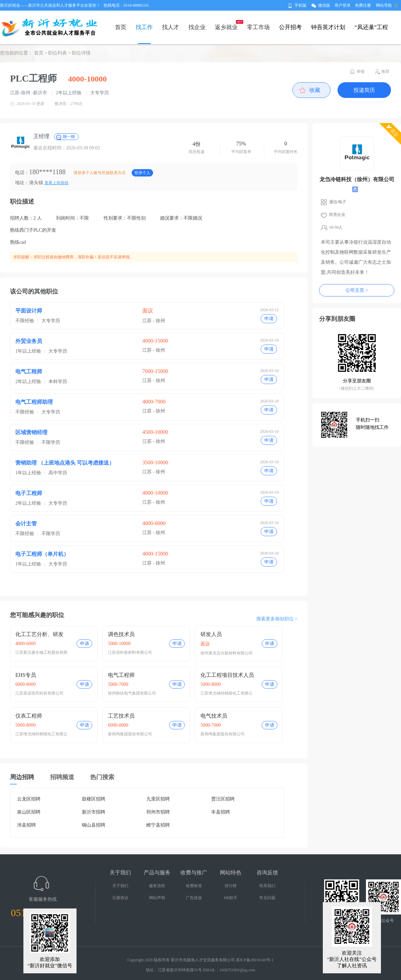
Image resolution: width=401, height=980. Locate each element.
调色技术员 (121, 634)
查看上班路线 (56, 183)
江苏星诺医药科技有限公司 (39, 693)
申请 (269, 319)
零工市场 (258, 27)
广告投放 (194, 898)
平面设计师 (29, 311)
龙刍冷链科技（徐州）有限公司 (357, 179)
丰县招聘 (221, 812)
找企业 (197, 27)
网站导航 (384, 5)
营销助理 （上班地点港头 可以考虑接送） (65, 463)
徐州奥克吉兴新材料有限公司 (227, 653)
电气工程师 (29, 372)
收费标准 (194, 886)
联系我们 (267, 886)
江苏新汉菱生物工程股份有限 (41, 652)
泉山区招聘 (29, 812)
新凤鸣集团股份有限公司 (130, 734)
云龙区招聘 (29, 799)
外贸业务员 (29, 341)
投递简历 (364, 90)
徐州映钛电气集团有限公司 (132, 693)
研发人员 (211, 634)
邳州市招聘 (158, 812)
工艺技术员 (121, 716)
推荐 (385, 72)
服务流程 (157, 886)
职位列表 (57, 53)
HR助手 (231, 898)
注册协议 (120, 898)
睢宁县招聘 (158, 825)
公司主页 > (357, 290)
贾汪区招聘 (223, 799)
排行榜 (231, 886)
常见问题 (267, 898)
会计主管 (26, 524)
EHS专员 (26, 675)
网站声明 (157, 898)
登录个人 (142, 173)
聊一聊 (69, 137)
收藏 (315, 90)
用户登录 (343, 5)
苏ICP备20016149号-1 (255, 960)
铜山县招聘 (94, 825)
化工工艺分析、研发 (39, 634)
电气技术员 (214, 716)
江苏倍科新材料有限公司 (130, 652)
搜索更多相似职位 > (277, 619)
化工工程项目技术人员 (227, 675)
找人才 (171, 27)
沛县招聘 (26, 825)
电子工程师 (29, 493)
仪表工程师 (29, 716)
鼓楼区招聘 (94, 799)
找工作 (144, 27)
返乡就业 (226, 27)
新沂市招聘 (94, 812)
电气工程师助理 (34, 402)
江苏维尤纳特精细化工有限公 (227, 693)
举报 (361, 72)
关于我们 (120, 886)
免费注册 (363, 5)
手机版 (300, 5)
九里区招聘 (158, 799)
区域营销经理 (31, 432)
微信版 (324, 5)
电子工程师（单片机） (42, 554)
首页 (121, 27)
